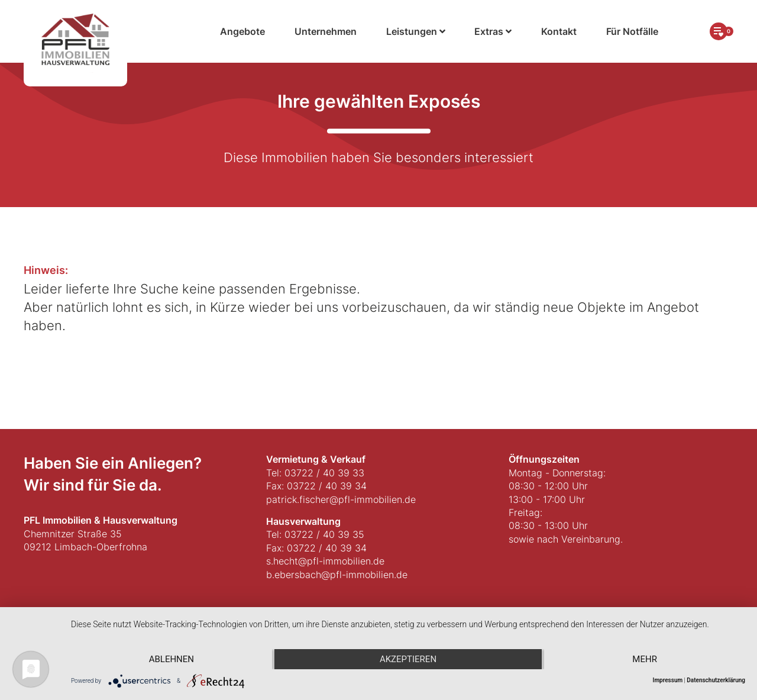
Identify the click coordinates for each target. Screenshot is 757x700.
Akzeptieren (408, 659)
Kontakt (559, 31)
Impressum (668, 680)
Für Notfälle (632, 31)
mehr (645, 659)
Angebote (242, 31)
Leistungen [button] (416, 31)
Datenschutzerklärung (716, 680)
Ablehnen (172, 659)
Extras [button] (493, 31)
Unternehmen (326, 31)
